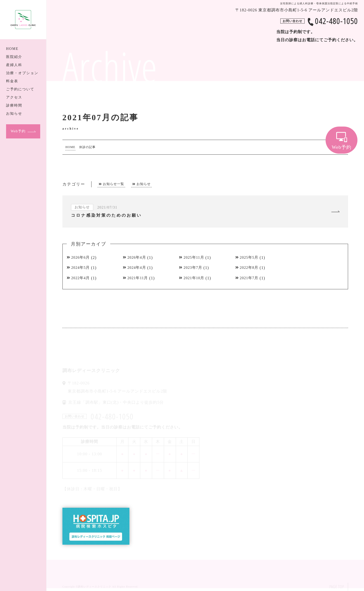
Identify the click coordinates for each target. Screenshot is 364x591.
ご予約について (20, 89)
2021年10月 (195, 279)
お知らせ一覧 (113, 184)
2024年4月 (138, 268)
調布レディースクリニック (95, 587)
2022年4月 (82, 279)
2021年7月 (250, 279)
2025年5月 (250, 258)
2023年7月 (194, 268)
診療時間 (14, 105)
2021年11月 (139, 279)
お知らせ (14, 114)
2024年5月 (82, 268)
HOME (12, 49)
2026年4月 (138, 258)
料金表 (12, 81)
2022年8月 (250, 268)
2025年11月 (195, 258)
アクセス (14, 97)
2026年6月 (82, 258)
